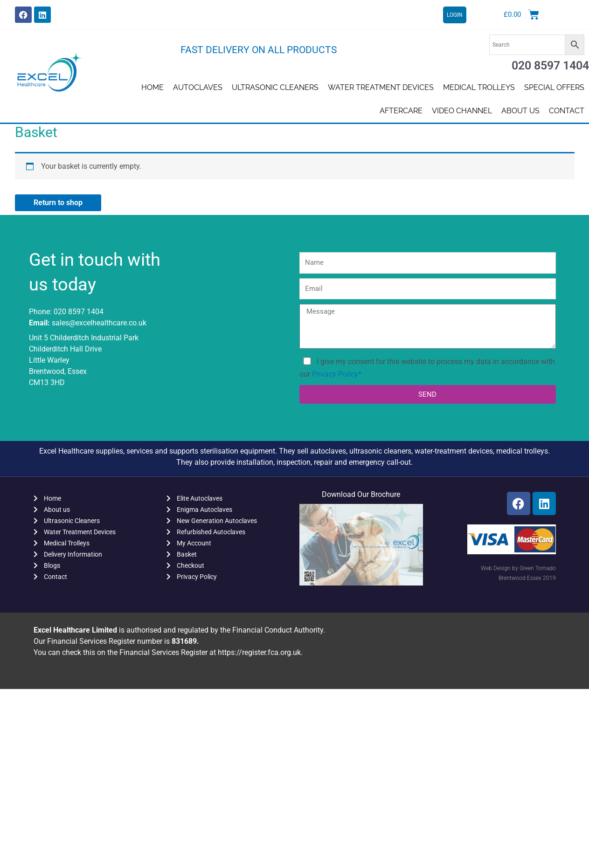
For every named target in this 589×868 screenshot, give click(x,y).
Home (152, 87)
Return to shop (58, 203)
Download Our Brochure (361, 494)
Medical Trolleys (479, 87)
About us (520, 111)
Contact (567, 111)
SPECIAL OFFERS (554, 87)
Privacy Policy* (337, 374)
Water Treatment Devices (381, 87)
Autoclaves (198, 87)
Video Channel (462, 111)
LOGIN (455, 15)
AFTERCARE (401, 111)
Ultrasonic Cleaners (275, 87)
